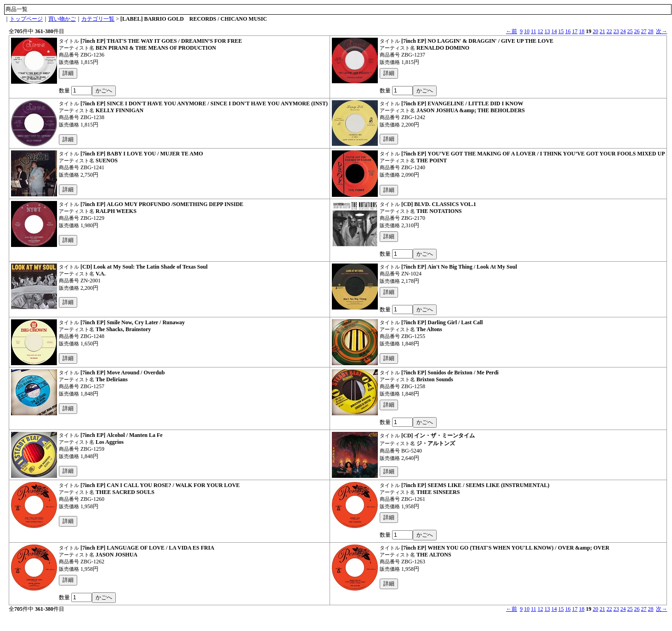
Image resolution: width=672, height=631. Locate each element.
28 (650, 31)
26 (637, 31)
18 (581, 31)
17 (575, 31)
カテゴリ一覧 (98, 19)
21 (602, 31)
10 (527, 31)
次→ (661, 31)
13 (547, 31)
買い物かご (62, 19)
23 (616, 31)
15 (561, 31)
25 (630, 31)
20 (595, 31)
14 (554, 31)
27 (644, 31)
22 (609, 31)
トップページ (26, 19)
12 (540, 31)
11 (534, 31)
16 (568, 31)
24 (623, 31)
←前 (512, 31)
